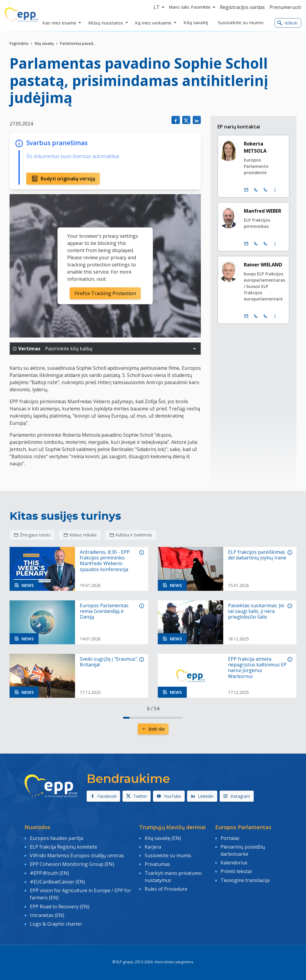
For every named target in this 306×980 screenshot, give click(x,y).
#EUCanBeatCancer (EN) (58, 881)
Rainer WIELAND (263, 265)
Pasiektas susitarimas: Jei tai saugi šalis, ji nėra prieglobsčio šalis (256, 611)
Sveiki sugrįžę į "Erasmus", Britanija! (109, 662)
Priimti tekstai (236, 871)
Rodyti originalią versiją (63, 179)
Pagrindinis (19, 43)
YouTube (169, 796)
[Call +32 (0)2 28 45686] (256, 190)
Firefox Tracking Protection (105, 293)
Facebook (103, 796)
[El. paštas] (246, 190)
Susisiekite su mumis (168, 855)
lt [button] (160, 7)
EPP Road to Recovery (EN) (60, 905)
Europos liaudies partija (56, 838)
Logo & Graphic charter (56, 922)
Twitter (137, 796)
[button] (195, 349)
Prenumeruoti (285, 7)
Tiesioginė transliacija (245, 879)
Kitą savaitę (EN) (163, 838)
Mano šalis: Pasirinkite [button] (193, 7)
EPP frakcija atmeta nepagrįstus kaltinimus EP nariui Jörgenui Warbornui (257, 668)
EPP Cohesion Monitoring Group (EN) (72, 864)
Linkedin (202, 796)
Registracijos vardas (242, 7)
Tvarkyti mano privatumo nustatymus (173, 876)
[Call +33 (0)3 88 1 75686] (265, 190)
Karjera (153, 846)
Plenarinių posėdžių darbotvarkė (243, 850)
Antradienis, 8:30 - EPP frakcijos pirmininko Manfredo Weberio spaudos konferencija (105, 561)
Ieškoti (287, 23)
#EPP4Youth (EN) (49, 872)
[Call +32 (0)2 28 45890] (256, 244)
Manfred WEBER (263, 211)
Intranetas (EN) (47, 914)
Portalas (230, 838)
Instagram (237, 796)
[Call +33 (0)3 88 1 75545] (265, 316)
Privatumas (157, 864)
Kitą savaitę (44, 43)
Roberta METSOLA (255, 147)
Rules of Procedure (166, 888)
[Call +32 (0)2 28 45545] (256, 316)
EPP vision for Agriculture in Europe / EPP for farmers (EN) (81, 893)
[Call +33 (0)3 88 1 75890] (265, 244)
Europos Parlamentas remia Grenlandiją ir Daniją (104, 611)
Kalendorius (234, 862)
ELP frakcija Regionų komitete (64, 846)
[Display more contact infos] (275, 190)
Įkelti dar (153, 729)
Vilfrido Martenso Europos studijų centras (77, 855)
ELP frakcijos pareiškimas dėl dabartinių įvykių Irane (257, 555)
